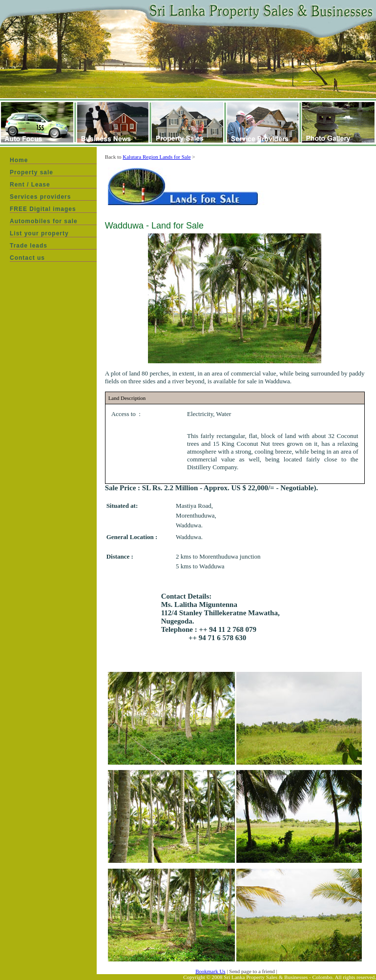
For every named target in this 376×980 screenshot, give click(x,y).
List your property (39, 233)
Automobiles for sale (44, 221)
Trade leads (29, 246)
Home (19, 160)
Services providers (40, 197)
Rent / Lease (30, 185)
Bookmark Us (210, 971)
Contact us (27, 258)
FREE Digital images (43, 209)
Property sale (31, 172)
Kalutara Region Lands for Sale (157, 157)
